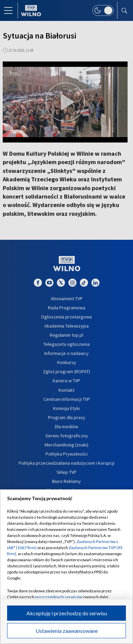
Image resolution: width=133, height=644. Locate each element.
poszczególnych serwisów (59, 597)
